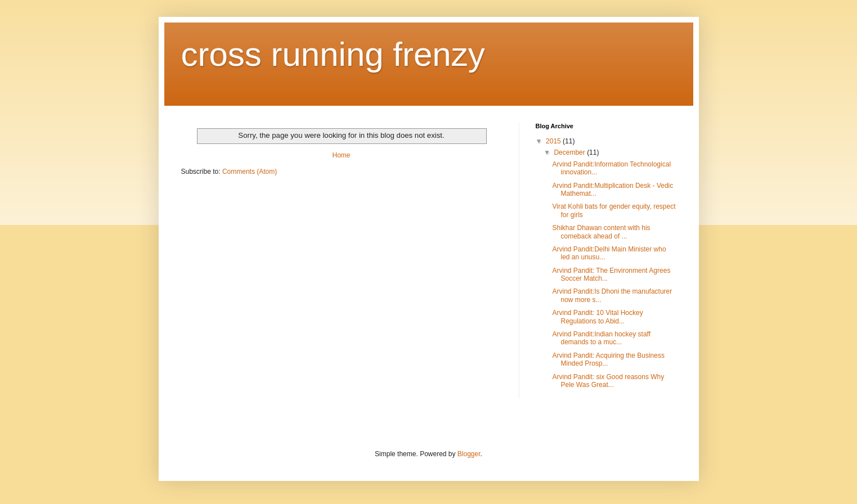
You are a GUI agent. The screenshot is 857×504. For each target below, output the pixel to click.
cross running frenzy (333, 54)
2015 (554, 141)
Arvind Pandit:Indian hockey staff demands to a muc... (601, 338)
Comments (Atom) (250, 172)
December (570, 152)
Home (341, 155)
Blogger (469, 454)
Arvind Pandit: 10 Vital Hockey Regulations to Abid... (597, 317)
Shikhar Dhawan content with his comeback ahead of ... (601, 232)
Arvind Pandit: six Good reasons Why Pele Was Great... (608, 381)
